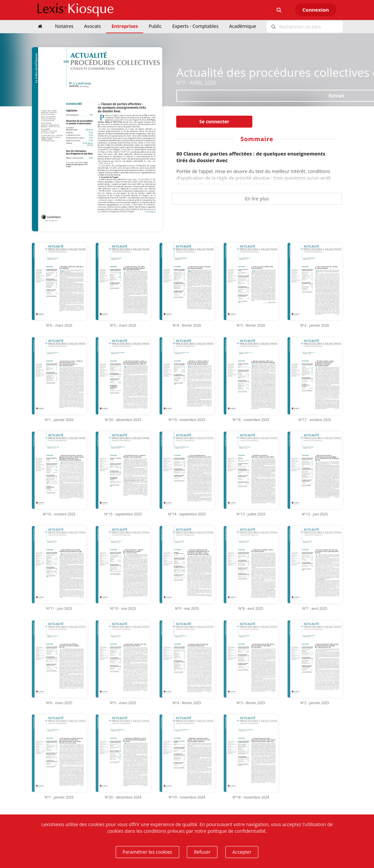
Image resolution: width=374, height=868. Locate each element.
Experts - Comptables (195, 26)
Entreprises (125, 26)
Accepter (242, 852)
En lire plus (257, 199)
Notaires (64, 26)
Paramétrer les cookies (147, 852)
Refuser (202, 852)
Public (155, 26)
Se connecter (214, 121)
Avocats (92, 26)
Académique (243, 26)
